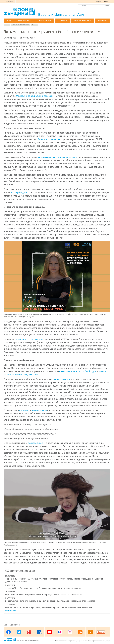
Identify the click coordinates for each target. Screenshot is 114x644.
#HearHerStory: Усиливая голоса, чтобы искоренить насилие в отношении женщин (43, 588)
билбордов (91, 371)
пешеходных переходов (72, 371)
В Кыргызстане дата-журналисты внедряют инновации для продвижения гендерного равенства (50, 601)
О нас (9, 21)
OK (91, 632)
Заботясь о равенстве (49, 139)
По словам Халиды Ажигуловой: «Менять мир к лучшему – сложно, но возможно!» (43, 594)
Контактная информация (102, 641)
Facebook (9, 632)
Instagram (70, 632)
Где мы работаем (45, 21)
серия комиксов (61, 379)
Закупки (90, 641)
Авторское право (23, 641)
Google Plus (29, 632)
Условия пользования (63, 641)
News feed (80, 632)
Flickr (60, 632)
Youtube (50, 632)
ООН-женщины (34, 641)
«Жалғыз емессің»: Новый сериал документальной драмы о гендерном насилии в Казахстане (49, 607)
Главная (7, 25)
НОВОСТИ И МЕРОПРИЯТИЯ (83, 21)
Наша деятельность (25, 21)
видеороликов (39, 410)
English (99, 2)
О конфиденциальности (79, 641)
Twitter (19, 632)
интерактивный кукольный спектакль (57, 157)
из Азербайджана (20, 193)
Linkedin (39, 632)
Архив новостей (11, 611)
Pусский (106, 2)
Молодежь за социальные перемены (35, 96)
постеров (24, 410)
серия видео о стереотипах (29, 339)
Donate (101, 632)
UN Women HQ (10, 2)
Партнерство (63, 21)
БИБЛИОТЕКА (102, 21)
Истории (35, 25)
